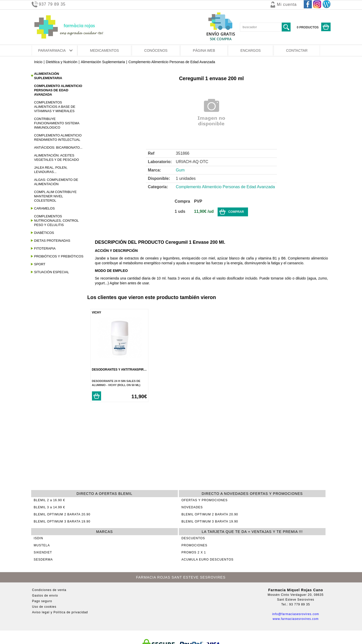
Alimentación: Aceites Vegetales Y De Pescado (57, 158)
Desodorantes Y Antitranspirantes (123, 370)
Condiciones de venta (49, 590)
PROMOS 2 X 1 (194, 552)
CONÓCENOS (156, 50)
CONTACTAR (297, 50)
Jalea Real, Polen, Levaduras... (51, 170)
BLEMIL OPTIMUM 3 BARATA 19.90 (62, 521)
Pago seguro (42, 601)
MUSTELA (42, 545)
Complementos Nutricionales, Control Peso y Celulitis (56, 221)
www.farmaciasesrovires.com (296, 619)
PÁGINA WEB (204, 50)
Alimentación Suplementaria (103, 62)
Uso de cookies (44, 607)
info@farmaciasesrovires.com (296, 614)
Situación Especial (52, 272)
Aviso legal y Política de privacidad (60, 612)
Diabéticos (44, 233)
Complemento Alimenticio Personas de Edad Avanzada (172, 62)
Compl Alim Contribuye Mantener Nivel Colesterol (55, 196)
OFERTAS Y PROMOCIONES (204, 500)
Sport (40, 264)
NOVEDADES (192, 507)
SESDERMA (43, 560)
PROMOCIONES (194, 545)
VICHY (97, 312)
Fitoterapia (45, 248)
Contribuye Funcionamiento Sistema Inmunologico (57, 123)
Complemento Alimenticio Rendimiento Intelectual (58, 137)
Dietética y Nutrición (62, 62)
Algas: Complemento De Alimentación (56, 182)
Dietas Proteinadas (52, 241)
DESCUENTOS (193, 538)
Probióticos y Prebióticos (59, 256)
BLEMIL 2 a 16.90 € (49, 500)
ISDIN (38, 538)
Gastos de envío (45, 596)
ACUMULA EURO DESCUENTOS (207, 560)
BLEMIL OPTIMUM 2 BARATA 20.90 (62, 514)
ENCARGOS (251, 50)
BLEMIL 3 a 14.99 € (49, 507)
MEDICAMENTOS (104, 50)
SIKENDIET (43, 552)
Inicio (38, 62)
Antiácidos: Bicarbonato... (58, 147)
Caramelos (45, 208)
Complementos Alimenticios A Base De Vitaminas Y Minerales (55, 107)
